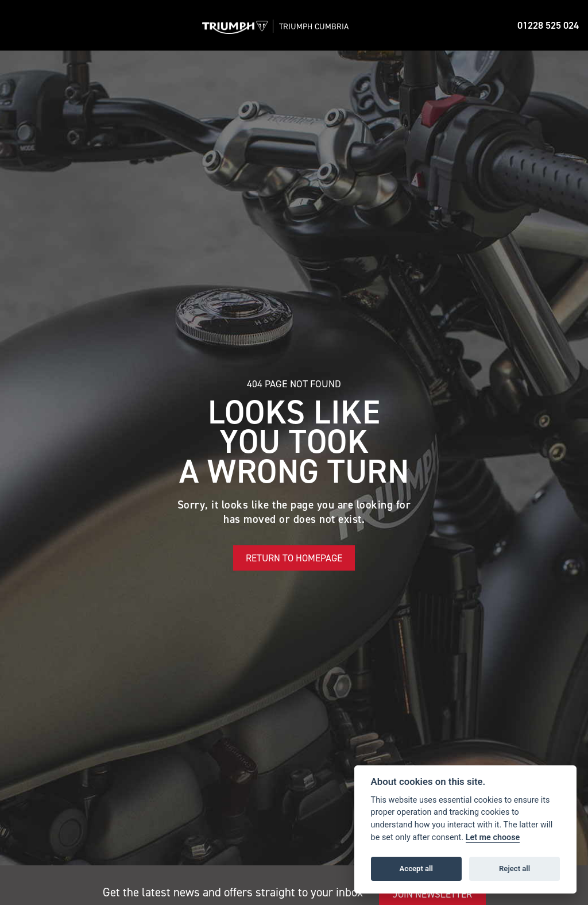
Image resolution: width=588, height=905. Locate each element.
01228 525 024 (548, 25)
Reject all (514, 869)
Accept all (416, 869)
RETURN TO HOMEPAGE (294, 558)
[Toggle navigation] (21, 26)
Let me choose (493, 837)
